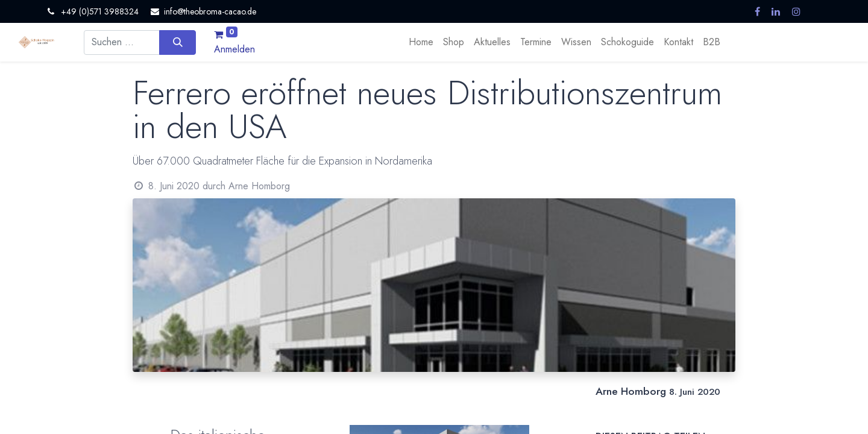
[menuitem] (421, 42)
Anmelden (234, 49)
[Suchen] (178, 42)
